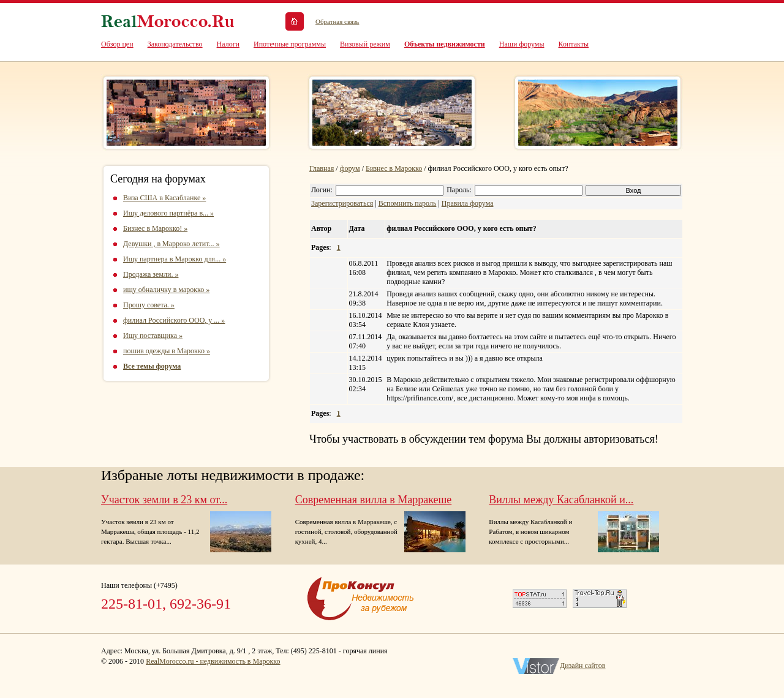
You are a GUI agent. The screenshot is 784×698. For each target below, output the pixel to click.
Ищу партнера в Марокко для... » (175, 259)
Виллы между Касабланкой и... (561, 500)
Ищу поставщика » (153, 336)
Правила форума (468, 203)
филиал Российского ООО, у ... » (174, 320)
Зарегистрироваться (342, 203)
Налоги (228, 44)
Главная (322, 168)
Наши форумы (522, 44)
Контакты (574, 44)
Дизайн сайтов (583, 666)
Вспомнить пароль (408, 203)
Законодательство (175, 44)
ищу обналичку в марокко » (166, 290)
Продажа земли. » (151, 274)
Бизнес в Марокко (394, 168)
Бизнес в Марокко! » (155, 228)
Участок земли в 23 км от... (164, 500)
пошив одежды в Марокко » (167, 351)
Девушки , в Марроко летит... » (171, 244)
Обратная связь (337, 21)
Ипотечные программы (290, 44)
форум (350, 168)
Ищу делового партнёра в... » (168, 213)
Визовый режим (365, 44)
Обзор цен (117, 44)
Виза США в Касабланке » (164, 198)
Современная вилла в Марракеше (374, 500)
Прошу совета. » (149, 305)
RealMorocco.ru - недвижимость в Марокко (213, 661)
